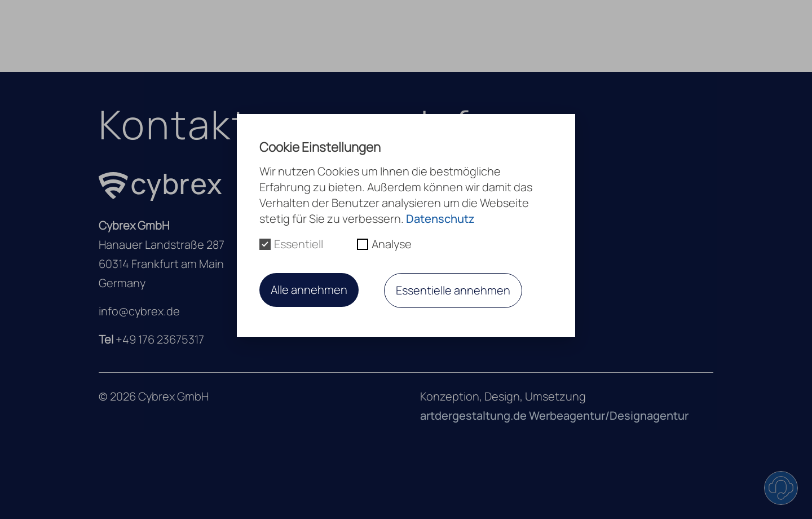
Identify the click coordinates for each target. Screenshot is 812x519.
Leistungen (465, 36)
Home (334, 36)
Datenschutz (440, 219)
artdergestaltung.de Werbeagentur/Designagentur (554, 415)
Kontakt (594, 36)
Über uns (392, 36)
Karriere (535, 36)
